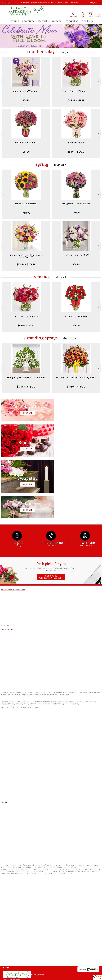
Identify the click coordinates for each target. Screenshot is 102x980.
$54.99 (26, 152)
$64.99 (76, 325)
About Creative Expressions (13, 528)
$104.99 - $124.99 (26, 387)
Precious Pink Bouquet (26, 143)
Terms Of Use (54, 978)
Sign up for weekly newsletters (51, 516)
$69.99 (76, 213)
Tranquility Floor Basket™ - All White (26, 377)
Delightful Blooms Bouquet (76, 204)
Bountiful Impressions (26, 204)
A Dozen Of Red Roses (76, 316)
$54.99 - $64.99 (76, 152)
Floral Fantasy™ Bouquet (76, 91)
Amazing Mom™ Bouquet (26, 91)
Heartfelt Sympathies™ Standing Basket (76, 377)
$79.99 (26, 100)
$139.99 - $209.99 (26, 264)
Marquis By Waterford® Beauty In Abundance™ (26, 256)
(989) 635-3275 (11, 3)
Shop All (65, 52)
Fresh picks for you (51, 506)
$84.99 (76, 264)
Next (99, 82)
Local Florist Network (81, 978)
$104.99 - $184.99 (76, 387)
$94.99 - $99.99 (76, 100)
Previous (3, 82)
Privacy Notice (66, 978)
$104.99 (26, 213)
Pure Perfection (76, 143)
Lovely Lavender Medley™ (76, 255)
